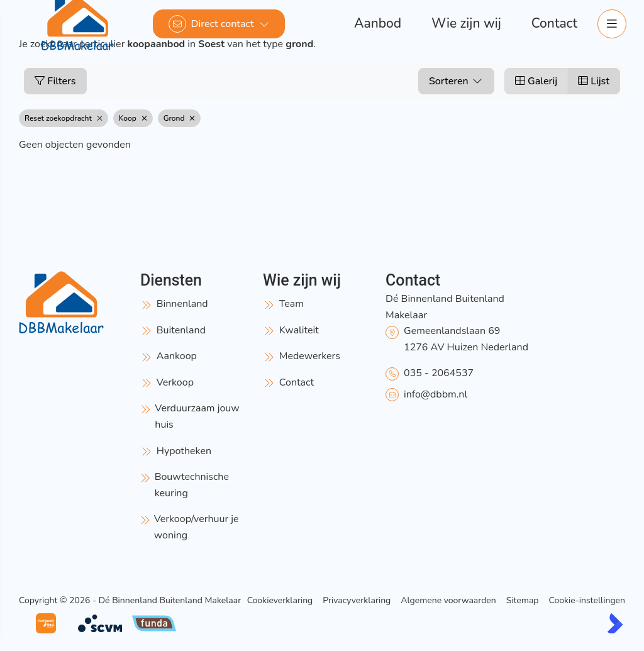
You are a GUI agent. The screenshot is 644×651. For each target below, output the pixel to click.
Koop (133, 118)
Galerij (536, 81)
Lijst (594, 81)
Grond (180, 118)
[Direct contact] (219, 24)
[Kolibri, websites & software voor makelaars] (615, 623)
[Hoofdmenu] (611, 24)
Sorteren (456, 81)
